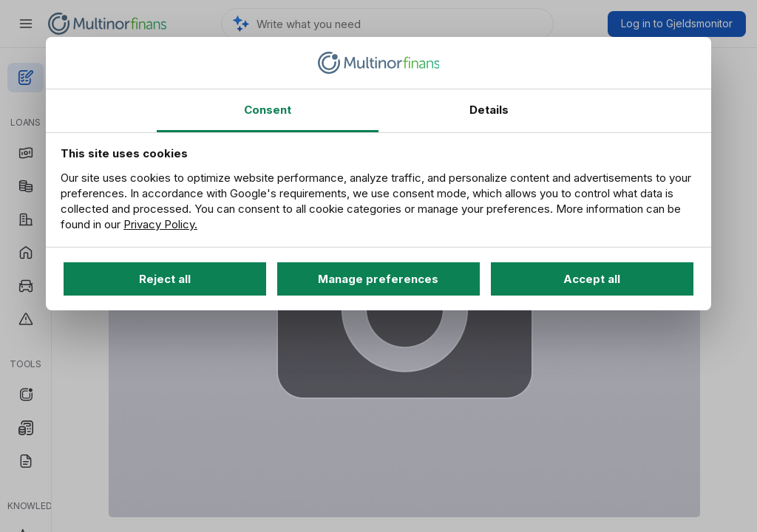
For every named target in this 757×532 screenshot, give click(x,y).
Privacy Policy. (160, 224)
